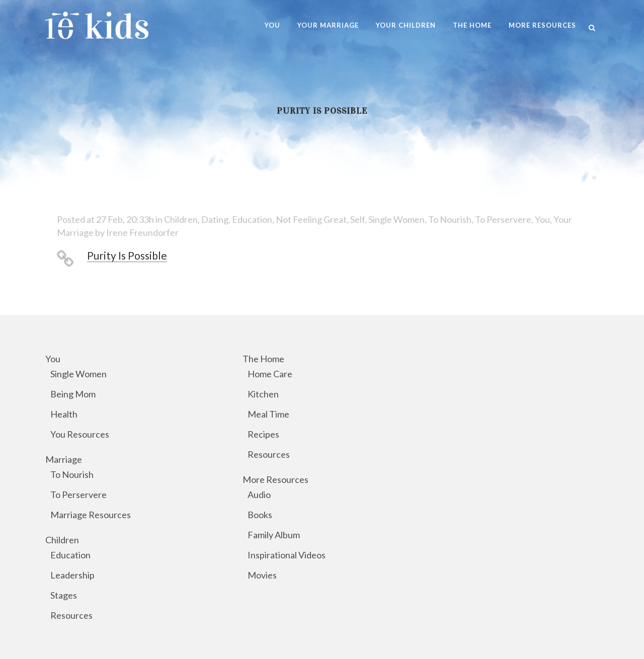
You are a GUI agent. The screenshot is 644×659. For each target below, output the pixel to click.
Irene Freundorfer (142, 232)
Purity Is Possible (127, 255)
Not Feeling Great (311, 219)
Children (181, 219)
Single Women (396, 219)
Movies (262, 575)
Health (64, 414)
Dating (215, 219)
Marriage (64, 459)
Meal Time (268, 414)
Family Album (274, 535)
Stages (64, 595)
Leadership (72, 575)
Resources (71, 615)
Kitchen (263, 394)
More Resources (275, 479)
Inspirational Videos (287, 555)
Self (357, 219)
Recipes (263, 434)
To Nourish (450, 219)
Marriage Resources (91, 515)
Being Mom (73, 394)
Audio (259, 495)
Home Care (270, 374)
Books (260, 515)
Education (252, 219)
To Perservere (503, 219)
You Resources (80, 434)
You (542, 219)
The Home (263, 359)
